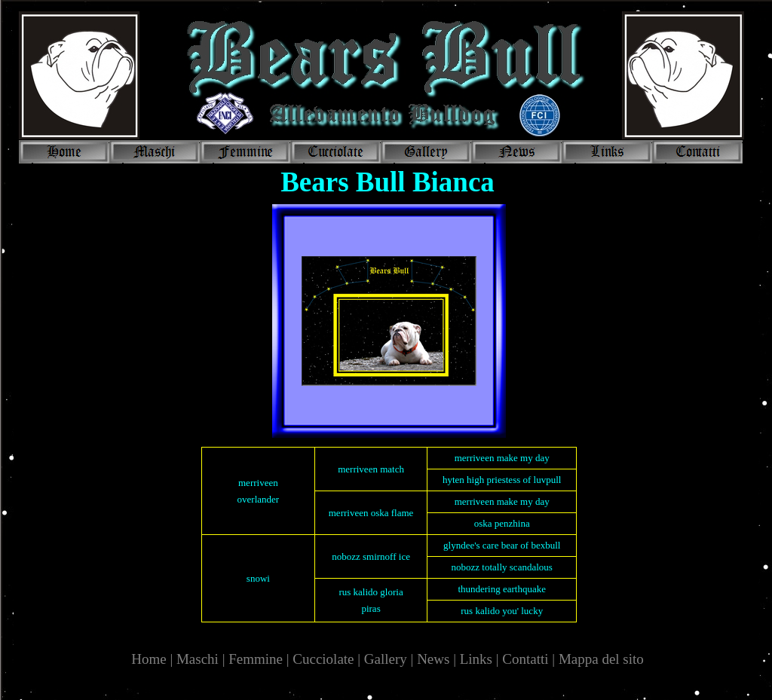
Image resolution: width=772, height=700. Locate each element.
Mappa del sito (601, 659)
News (433, 659)
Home (150, 659)
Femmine (256, 659)
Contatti (525, 659)
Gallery (386, 659)
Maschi (198, 659)
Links (476, 659)
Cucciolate (323, 659)
